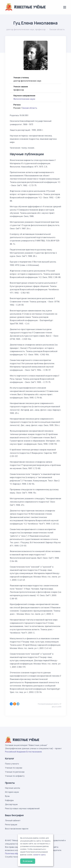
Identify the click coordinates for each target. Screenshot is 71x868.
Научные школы (13, 788)
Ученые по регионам (15, 772)
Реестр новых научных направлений (22, 808)
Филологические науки (24, 99)
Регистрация (11, 825)
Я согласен (28, 861)
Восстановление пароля (17, 829)
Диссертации (11, 804)
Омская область (29, 108)
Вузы (7, 796)
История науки (12, 792)
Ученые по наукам (14, 768)
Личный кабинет (13, 820)
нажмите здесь (39, 855)
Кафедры (9, 800)
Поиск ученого (12, 764)
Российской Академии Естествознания (23, 752)
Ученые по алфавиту (15, 776)
